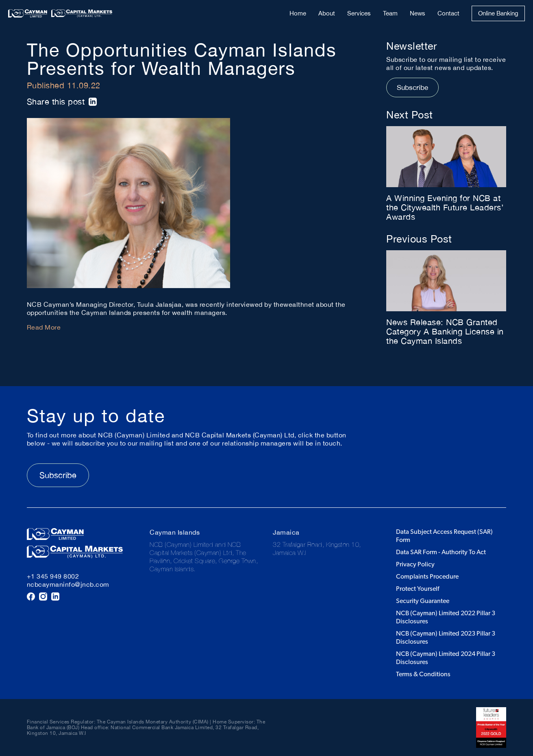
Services (359, 13)
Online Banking (498, 13)
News (418, 13)
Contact (448, 13)
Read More (44, 327)
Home (298, 13)
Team (390, 13)
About (327, 13)
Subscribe (412, 87)
